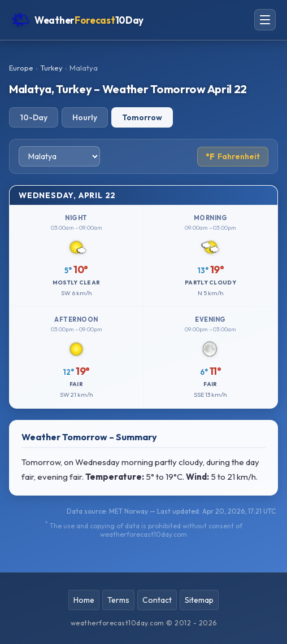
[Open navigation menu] (265, 20)
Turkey (51, 68)
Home (84, 600)
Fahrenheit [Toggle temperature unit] (233, 157)
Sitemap (199, 600)
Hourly (85, 117)
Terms (118, 600)
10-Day (34, 117)
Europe (21, 68)
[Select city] (59, 156)
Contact (157, 600)
